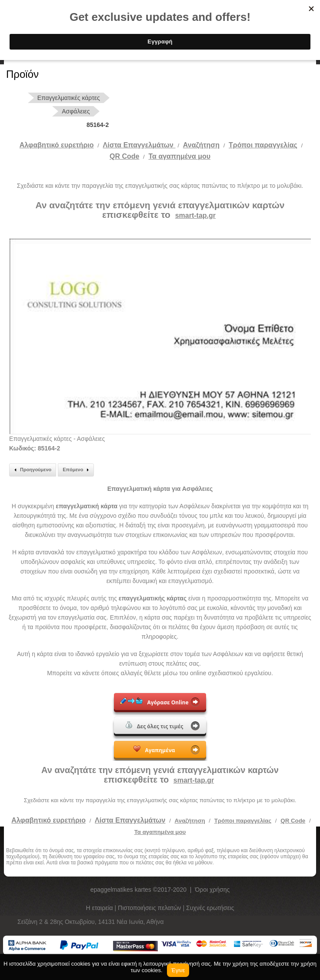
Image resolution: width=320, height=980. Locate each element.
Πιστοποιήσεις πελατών (150, 908)
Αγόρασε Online (154, 702)
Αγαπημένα (154, 750)
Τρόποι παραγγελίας (243, 821)
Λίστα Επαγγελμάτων (139, 145)
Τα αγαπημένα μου (180, 156)
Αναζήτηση (201, 145)
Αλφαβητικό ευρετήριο (57, 145)
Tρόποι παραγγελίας (263, 145)
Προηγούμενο (32, 470)
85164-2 (98, 125)
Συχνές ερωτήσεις (210, 908)
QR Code (124, 156)
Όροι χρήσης (212, 890)
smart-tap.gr (195, 215)
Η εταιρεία (100, 908)
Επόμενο (77, 470)
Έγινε (178, 970)
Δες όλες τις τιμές (155, 726)
